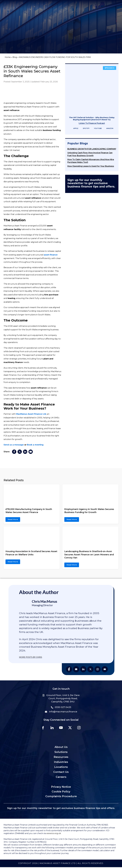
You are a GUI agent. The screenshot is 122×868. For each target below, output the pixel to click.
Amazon (108, 128)
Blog (15, 57)
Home (8, 57)
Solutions (61, 753)
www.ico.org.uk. (54, 834)
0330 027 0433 (61, 707)
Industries (61, 763)
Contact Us (61, 773)
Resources (61, 758)
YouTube (96, 128)
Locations (61, 768)
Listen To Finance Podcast (92, 123)
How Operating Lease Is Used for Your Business (91, 166)
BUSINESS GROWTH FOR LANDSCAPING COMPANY (92, 149)
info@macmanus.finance (61, 712)
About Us (61, 748)
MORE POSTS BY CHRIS (31, 657)
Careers (61, 778)
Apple (74, 128)
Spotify (85, 128)
